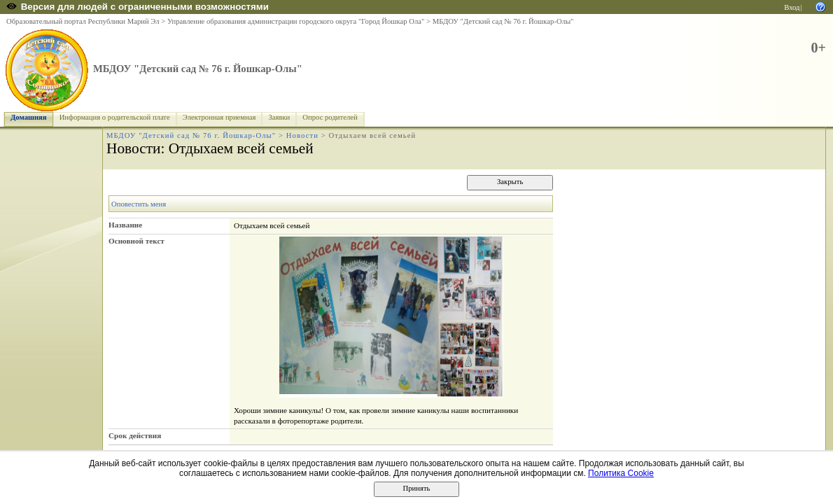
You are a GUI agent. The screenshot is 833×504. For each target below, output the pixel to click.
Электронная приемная (219, 117)
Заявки (279, 117)
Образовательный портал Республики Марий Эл (83, 21)
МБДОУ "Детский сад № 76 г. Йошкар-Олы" (503, 21)
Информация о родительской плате (115, 117)
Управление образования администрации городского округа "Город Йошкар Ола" (296, 21)
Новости (302, 135)
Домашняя (29, 117)
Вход (792, 7)
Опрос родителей (330, 117)
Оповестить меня (139, 204)
